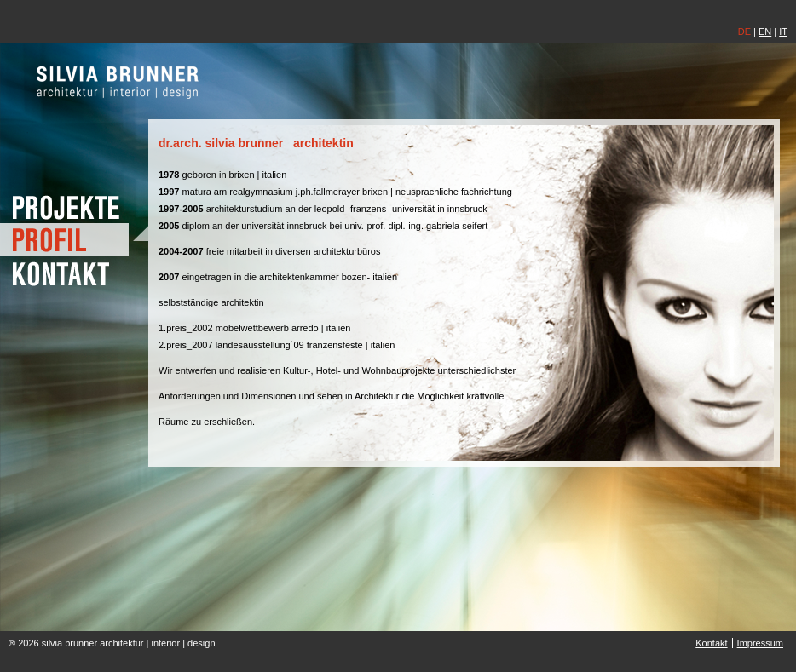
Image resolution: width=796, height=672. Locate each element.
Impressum (760, 643)
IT (783, 32)
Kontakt (74, 273)
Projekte (74, 207)
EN (765, 32)
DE (744, 32)
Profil (74, 240)
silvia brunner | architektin (118, 82)
